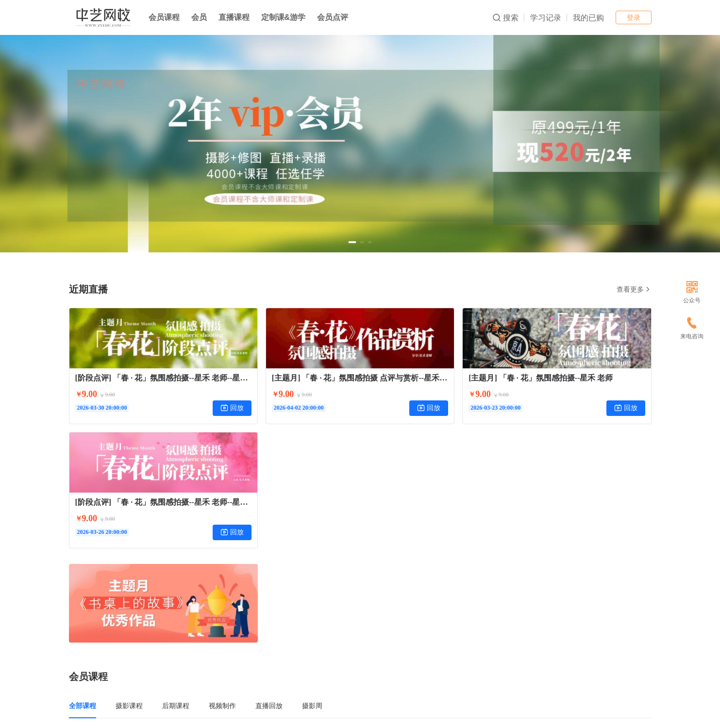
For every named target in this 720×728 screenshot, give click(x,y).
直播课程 (234, 17)
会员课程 (164, 17)
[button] (352, 242)
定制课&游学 (284, 17)
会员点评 (333, 17)
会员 (199, 17)
